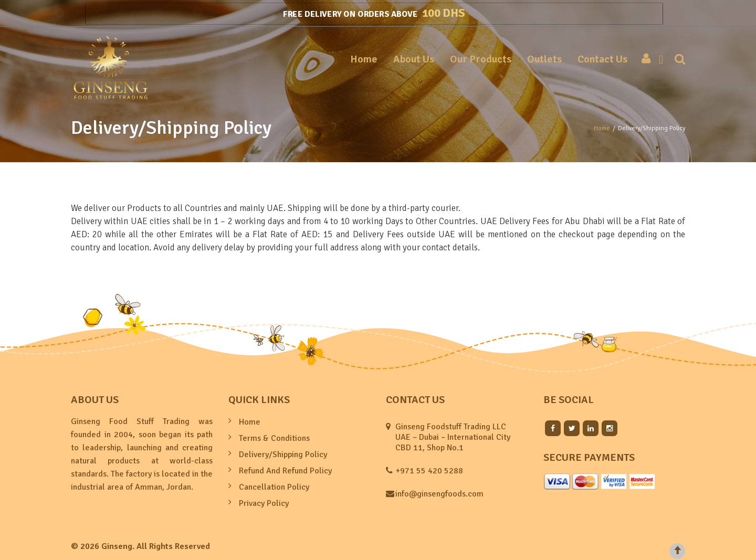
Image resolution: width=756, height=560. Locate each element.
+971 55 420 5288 (429, 471)
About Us (414, 59)
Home (364, 59)
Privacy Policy (264, 503)
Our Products (481, 59)
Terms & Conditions (274, 438)
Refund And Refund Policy (285, 471)
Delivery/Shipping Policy (283, 455)
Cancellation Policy (274, 487)
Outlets (544, 59)
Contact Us (602, 59)
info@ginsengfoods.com (439, 494)
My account (643, 59)
